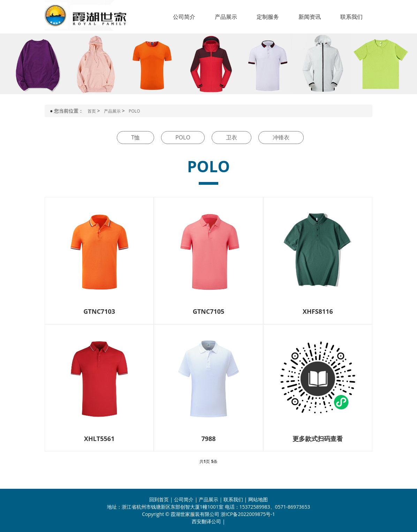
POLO (134, 111)
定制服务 (268, 17)
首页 (92, 111)
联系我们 (351, 17)
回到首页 (159, 499)
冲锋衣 (281, 137)
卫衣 (232, 137)
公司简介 (184, 17)
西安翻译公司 (206, 521)
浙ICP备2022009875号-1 (248, 514)
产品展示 (226, 17)
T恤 (135, 137)
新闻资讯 (310, 17)
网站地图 (258, 499)
